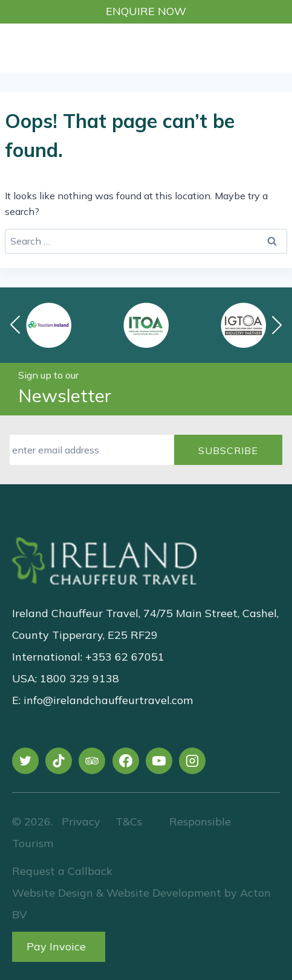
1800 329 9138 (79, 678)
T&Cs (127, 821)
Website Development (164, 893)
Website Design (53, 893)
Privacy (81, 821)
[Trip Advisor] (92, 761)
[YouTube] (159, 761)
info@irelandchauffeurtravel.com (108, 700)
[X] (25, 761)
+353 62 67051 (125, 657)
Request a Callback (62, 871)
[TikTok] (59, 761)
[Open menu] (276, 48)
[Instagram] (192, 761)
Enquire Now (146, 11)
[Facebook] (126, 761)
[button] (277, 325)
